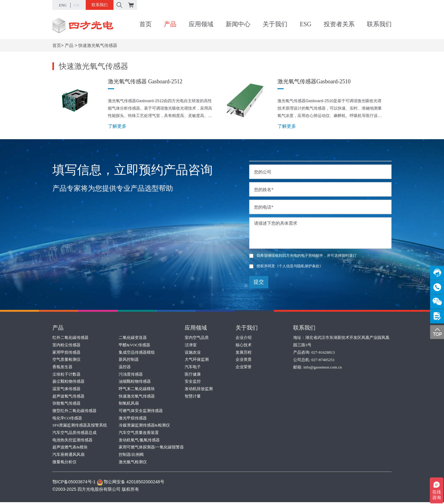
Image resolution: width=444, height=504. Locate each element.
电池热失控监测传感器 (72, 441)
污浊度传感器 (131, 375)
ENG (63, 5)
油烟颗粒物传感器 (135, 382)
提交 (259, 282)
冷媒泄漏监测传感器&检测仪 (144, 426)
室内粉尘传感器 (66, 345)
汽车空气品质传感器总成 (74, 434)
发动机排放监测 (199, 389)
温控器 (125, 367)
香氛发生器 (62, 367)
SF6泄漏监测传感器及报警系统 (80, 426)
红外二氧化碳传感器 (70, 337)
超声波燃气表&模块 (70, 449)
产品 (170, 24)
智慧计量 (193, 397)
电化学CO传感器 (67, 419)
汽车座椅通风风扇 (68, 456)
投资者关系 (339, 24)
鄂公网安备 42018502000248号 (131, 484)
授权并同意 (286, 266)
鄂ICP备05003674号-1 (74, 484)
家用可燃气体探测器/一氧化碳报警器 (151, 449)
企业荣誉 (244, 367)
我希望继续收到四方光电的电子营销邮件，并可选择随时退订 (303, 256)
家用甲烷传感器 (66, 352)
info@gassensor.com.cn (323, 367)
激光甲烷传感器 (133, 419)
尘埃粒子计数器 (66, 375)
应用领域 (201, 24)
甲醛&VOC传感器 (135, 345)
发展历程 (244, 352)
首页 (146, 24)
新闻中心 (238, 24)
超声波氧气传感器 (68, 397)
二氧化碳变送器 (133, 337)
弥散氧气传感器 (66, 404)
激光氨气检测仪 (133, 463)
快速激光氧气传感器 (98, 45)
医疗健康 (193, 375)
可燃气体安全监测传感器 (141, 412)
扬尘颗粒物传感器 (68, 382)
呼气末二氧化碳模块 (137, 389)
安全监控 (193, 382)
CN (77, 5)
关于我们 (275, 24)
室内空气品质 (197, 337)
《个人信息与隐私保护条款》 (299, 266)
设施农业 (193, 352)
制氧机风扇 (129, 404)
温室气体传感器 (66, 389)
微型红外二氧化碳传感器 (74, 412)
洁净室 (191, 345)
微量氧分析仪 (64, 463)
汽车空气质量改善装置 (139, 434)
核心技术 (244, 345)
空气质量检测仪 (66, 360)
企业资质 (244, 360)
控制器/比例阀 (131, 456)
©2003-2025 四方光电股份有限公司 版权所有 (96, 491)
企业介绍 (244, 337)
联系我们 (100, 5)
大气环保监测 (197, 360)
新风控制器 (129, 360)
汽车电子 (193, 367)
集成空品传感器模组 (137, 352)
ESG (306, 24)
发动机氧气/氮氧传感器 (139, 441)
